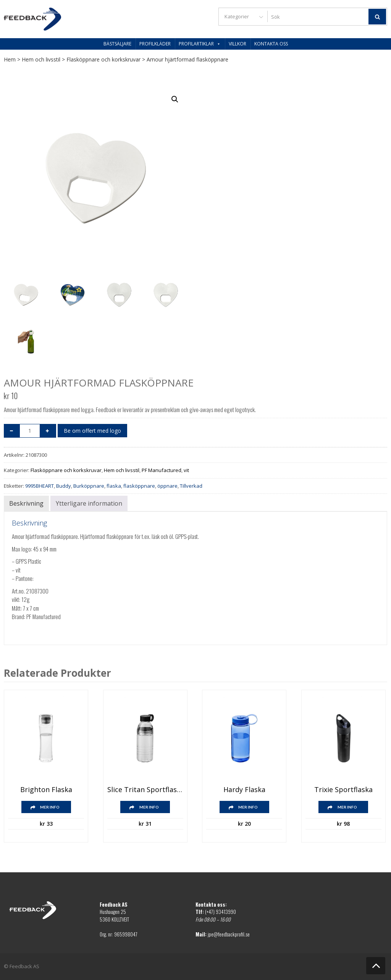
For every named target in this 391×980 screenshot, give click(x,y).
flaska (114, 486)
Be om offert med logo (92, 431)
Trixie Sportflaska (343, 790)
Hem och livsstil (41, 59)
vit (186, 470)
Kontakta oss (271, 44)
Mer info (50, 807)
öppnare (167, 486)
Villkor (238, 44)
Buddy (64, 486)
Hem (10, 59)
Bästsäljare (117, 44)
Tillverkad (191, 486)
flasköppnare (139, 486)
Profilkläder (155, 44)
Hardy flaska (244, 790)
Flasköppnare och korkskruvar (103, 59)
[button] (175, 99)
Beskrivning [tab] (26, 503)
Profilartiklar (200, 44)
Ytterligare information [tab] (89, 503)
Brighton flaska (46, 790)
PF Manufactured (162, 470)
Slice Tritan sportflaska (145, 790)
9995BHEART (40, 486)
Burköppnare (89, 486)
